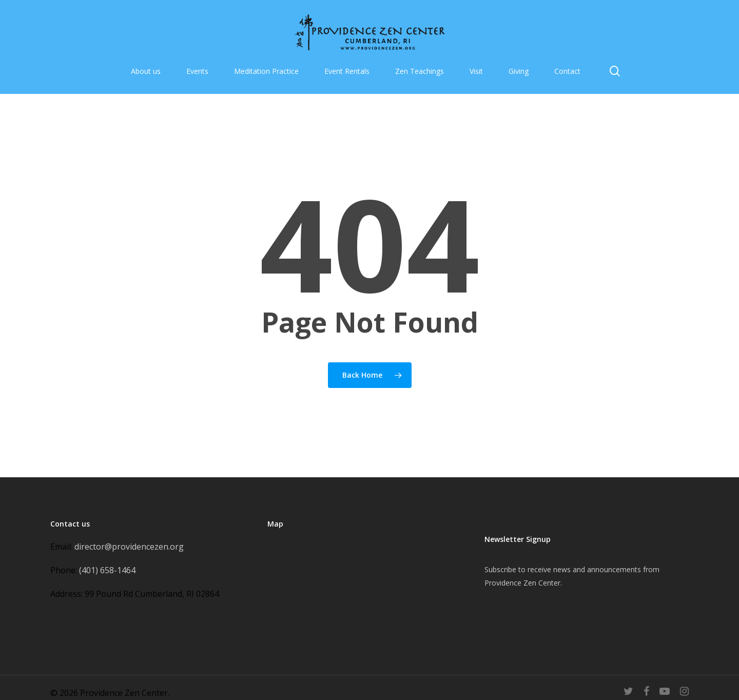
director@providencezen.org (129, 547)
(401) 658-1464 (107, 570)
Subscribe (500, 569)
